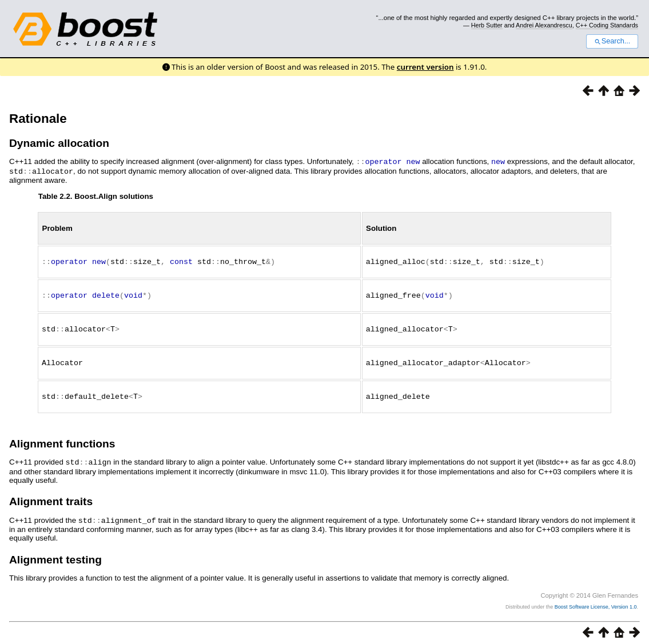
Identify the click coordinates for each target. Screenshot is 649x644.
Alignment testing (55, 555)
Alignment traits (51, 497)
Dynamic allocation (59, 143)
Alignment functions (62, 440)
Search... (612, 41)
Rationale (38, 119)
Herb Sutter (487, 25)
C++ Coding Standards (607, 25)
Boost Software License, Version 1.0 (596, 602)
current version (425, 67)
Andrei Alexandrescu (544, 25)
